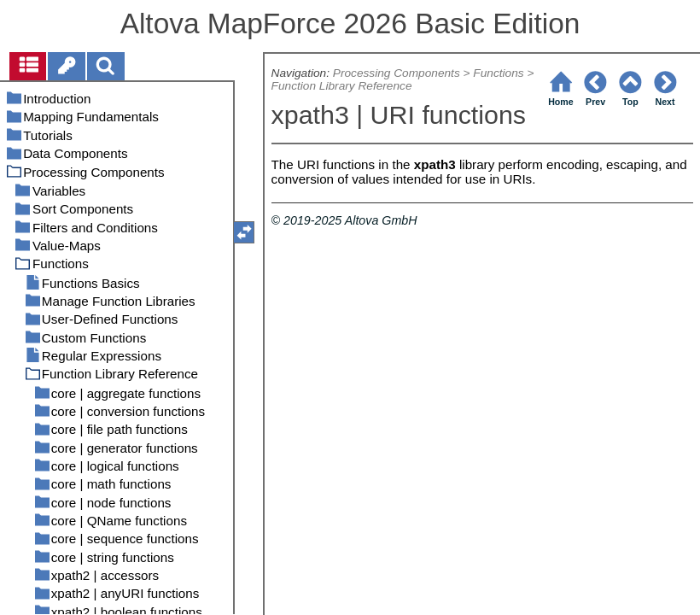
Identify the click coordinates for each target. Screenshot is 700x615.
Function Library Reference (342, 86)
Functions (498, 73)
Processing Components (397, 73)
